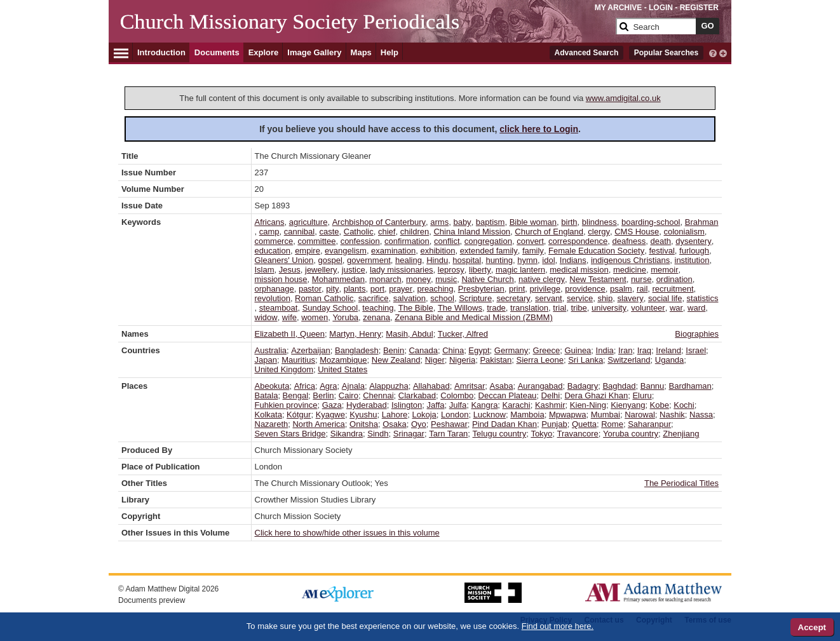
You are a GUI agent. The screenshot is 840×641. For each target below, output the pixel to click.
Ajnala (353, 386)
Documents (217, 52)
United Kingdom (284, 369)
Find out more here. (558, 626)
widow (266, 317)
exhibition (437, 251)
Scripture (475, 298)
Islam (265, 270)
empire (308, 251)
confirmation (407, 241)
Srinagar (409, 434)
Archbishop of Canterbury (379, 222)
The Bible (416, 308)
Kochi (684, 405)
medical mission (579, 270)
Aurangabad (540, 386)
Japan (266, 360)
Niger (435, 360)
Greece (547, 350)
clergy (599, 232)
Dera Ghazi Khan (596, 395)
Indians (573, 260)
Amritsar (470, 386)
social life (665, 298)
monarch (385, 279)
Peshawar (449, 424)
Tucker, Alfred (463, 334)
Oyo (419, 424)
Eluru (642, 395)
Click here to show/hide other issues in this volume (347, 533)
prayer (401, 289)
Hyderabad (367, 405)
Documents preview (152, 600)
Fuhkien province (286, 405)
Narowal (640, 415)
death (661, 241)
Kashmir (550, 405)
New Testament (598, 279)
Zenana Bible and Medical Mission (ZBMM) (474, 317)
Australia (271, 350)
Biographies (697, 334)
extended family (489, 251)
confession (360, 241)
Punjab (554, 424)
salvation (410, 298)
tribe (579, 308)
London (455, 415)
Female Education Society (596, 251)
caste (329, 232)
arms (439, 222)
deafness (629, 241)
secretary (513, 298)
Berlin (323, 395)
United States (342, 369)
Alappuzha (389, 386)
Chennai (378, 395)
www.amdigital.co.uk (623, 98)
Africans (270, 222)
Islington (407, 405)
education (273, 251)
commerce (274, 241)
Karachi (517, 405)
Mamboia (527, 415)
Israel (696, 350)
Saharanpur (649, 424)
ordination (674, 279)
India (605, 350)
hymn (527, 260)
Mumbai (606, 415)
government (369, 260)
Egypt (479, 350)
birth (569, 222)
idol (548, 260)
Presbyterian (481, 289)
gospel (330, 260)
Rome (612, 424)
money (418, 279)
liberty (480, 270)
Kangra (484, 405)
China (453, 350)
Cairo (349, 395)
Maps (361, 52)
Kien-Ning (588, 405)
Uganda (670, 360)
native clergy (542, 279)
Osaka (395, 424)
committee (316, 241)
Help (390, 52)
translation (529, 308)
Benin (394, 350)
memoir (664, 270)
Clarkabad (417, 395)
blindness (600, 222)
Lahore (395, 415)
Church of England (549, 232)
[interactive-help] (713, 52)
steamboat (279, 308)
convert (530, 241)
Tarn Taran (448, 434)
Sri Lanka (586, 360)
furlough (694, 251)
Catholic (359, 232)
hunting (499, 260)
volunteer (648, 308)
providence (585, 289)
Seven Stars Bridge (290, 434)
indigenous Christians (630, 260)
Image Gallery (314, 52)
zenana (376, 317)
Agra (328, 386)
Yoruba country (631, 434)
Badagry (583, 386)
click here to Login (539, 129)
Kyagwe (330, 415)
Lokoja (424, 415)
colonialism (684, 232)
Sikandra (347, 434)
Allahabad (431, 386)
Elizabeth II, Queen (290, 334)
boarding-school (651, 222)
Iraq (644, 350)
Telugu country (500, 434)
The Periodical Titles (681, 483)
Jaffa (436, 405)
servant (549, 298)
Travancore (578, 434)
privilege (545, 289)
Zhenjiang (681, 434)
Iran (625, 350)
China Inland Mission (472, 232)
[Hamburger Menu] (121, 51)
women (315, 317)
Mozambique (343, 360)
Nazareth (272, 424)
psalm (621, 289)
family (533, 251)
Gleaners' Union (284, 260)
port (377, 289)
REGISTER (699, 8)
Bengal (295, 395)
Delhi (551, 395)
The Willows (460, 308)
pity (332, 289)
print (517, 289)
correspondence (578, 241)
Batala (267, 395)
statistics (703, 298)
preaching (435, 289)
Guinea (578, 350)
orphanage (274, 289)
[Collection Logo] (366, 31)
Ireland (668, 350)
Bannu (653, 386)
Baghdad (619, 386)
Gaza (332, 405)
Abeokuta (272, 386)
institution (692, 260)
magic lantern (520, 270)
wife (289, 317)
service (580, 298)
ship (605, 298)
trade (496, 308)
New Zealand (396, 360)
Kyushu (363, 415)
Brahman (702, 222)
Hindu (437, 260)
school (442, 298)
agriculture (308, 222)
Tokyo (541, 434)
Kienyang (628, 405)
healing (409, 260)
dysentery (693, 241)
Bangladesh (357, 350)
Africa (305, 386)
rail (642, 289)
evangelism (346, 251)
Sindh (378, 434)
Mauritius (298, 360)
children (415, 232)
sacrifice (374, 298)
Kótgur (299, 415)
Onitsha (364, 424)
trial (559, 308)
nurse (641, 279)
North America (318, 424)
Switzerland (629, 360)
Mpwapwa (568, 415)
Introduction (161, 52)
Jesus (290, 270)
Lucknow (490, 415)
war (676, 308)
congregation (488, 241)
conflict (447, 241)
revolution (273, 298)
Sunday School (330, 308)
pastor (310, 289)
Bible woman (533, 222)
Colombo (457, 395)
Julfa (458, 405)
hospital (467, 260)
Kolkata (268, 415)
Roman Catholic (324, 298)
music (446, 279)
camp (269, 232)
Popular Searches (666, 53)
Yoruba (345, 317)
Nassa (701, 415)
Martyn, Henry (355, 334)
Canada (423, 350)
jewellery (321, 270)
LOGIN (661, 8)
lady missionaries (402, 270)
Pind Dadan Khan (505, 424)
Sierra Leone (540, 360)
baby (462, 222)
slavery (630, 298)
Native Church (487, 279)
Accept (812, 627)
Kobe (660, 405)
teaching (378, 308)
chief (387, 232)
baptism (491, 222)
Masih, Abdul (409, 334)
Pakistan (496, 360)
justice (354, 270)
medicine (630, 270)
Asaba (502, 386)
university (609, 308)
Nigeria (462, 360)
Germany (511, 350)
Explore (264, 52)
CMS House (637, 232)
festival (661, 251)
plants (355, 289)
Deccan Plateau (508, 395)
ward (696, 308)
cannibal (299, 232)
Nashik (672, 415)
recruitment (673, 289)
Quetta (584, 424)
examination (393, 251)
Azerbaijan (310, 350)
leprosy (451, 270)
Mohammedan (338, 279)
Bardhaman (690, 386)
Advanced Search (587, 53)
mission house (281, 279)
